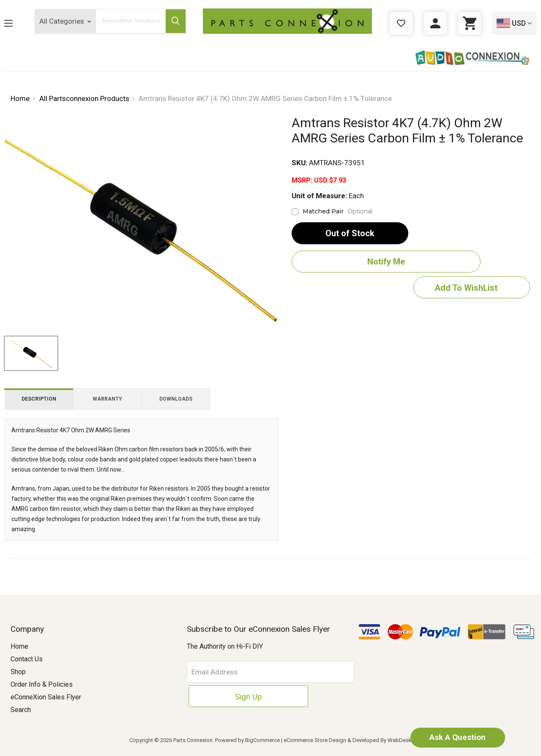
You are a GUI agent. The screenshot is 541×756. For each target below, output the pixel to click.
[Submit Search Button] (175, 21)
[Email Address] (243, 672)
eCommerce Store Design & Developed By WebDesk (348, 740)
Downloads (176, 399)
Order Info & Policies (42, 684)
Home (19, 646)
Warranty (107, 399)
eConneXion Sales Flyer (46, 697)
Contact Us (27, 659)
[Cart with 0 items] (470, 23)
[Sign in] (435, 23)
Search (21, 710)
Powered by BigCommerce (247, 740)
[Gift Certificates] (401, 23)
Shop (18, 672)
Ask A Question (450, 737)
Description (39, 399)
